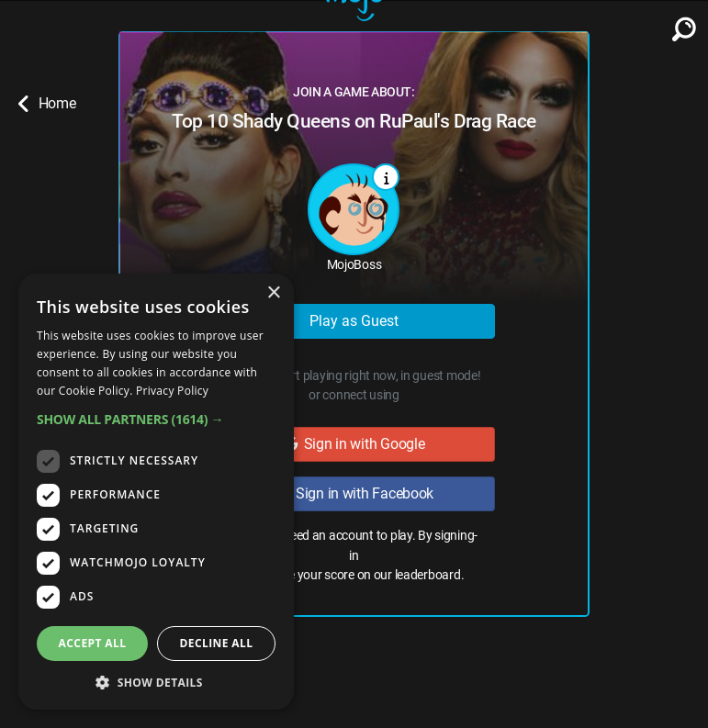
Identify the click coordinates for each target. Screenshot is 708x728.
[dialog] (156, 492)
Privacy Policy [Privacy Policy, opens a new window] (172, 391)
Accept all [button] (93, 643)
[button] (156, 419)
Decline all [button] (217, 643)
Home (47, 104)
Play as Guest (354, 321)
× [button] (273, 293)
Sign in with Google (354, 444)
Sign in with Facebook (354, 493)
